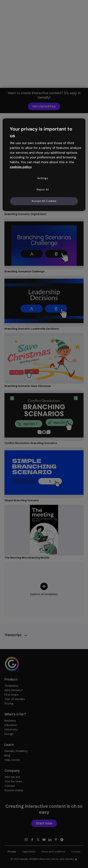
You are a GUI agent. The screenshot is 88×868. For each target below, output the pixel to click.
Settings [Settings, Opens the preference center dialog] (43, 178)
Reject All (43, 189)
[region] (44, 165)
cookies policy (21, 167)
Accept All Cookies (44, 201)
